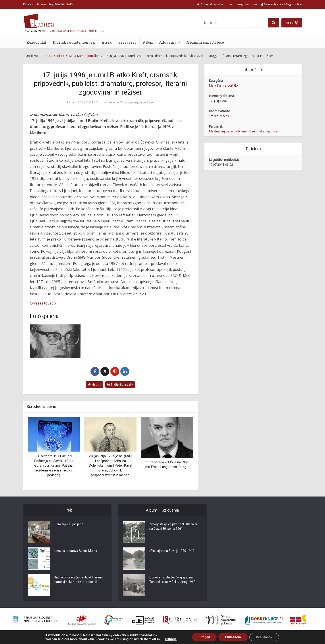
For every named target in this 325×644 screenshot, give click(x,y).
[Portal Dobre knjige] (264, 620)
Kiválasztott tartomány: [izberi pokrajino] (48, 4)
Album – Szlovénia (160, 42)
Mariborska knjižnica (263, 131)
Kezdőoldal (36, 42)
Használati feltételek (266, 638)
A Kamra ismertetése (205, 42)
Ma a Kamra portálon (224, 85)
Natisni (94, 384)
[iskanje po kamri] (235, 23)
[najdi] (274, 23)
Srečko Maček (219, 116)
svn (232, 4)
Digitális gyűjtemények (74, 42)
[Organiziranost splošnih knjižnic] (81, 620)
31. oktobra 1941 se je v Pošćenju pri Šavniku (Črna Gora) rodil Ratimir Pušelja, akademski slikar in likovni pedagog (54, 466)
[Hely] (292, 23)
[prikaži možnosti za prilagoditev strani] (211, 4)
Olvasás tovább (43, 303)
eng (240, 4)
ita (247, 4)
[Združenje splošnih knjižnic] (298, 620)
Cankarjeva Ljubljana (69, 524)
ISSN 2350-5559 (292, 638)
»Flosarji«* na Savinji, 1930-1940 (172, 551)
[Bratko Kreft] (55, 341)
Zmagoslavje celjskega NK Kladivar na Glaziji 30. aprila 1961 (173, 526)
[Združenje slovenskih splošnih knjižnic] (180, 620)
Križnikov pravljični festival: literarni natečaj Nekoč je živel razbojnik (79, 580)
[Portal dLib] (143, 620)
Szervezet (127, 42)
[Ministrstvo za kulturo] (36, 620)
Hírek (107, 42)
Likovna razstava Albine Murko (76, 551)
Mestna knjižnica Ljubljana (228, 131)
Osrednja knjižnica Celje (137, 102)
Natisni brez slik (120, 384)
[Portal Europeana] (114, 620)
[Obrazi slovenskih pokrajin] (221, 620)
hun (254, 4)
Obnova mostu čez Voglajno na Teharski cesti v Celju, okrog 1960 (172, 580)
